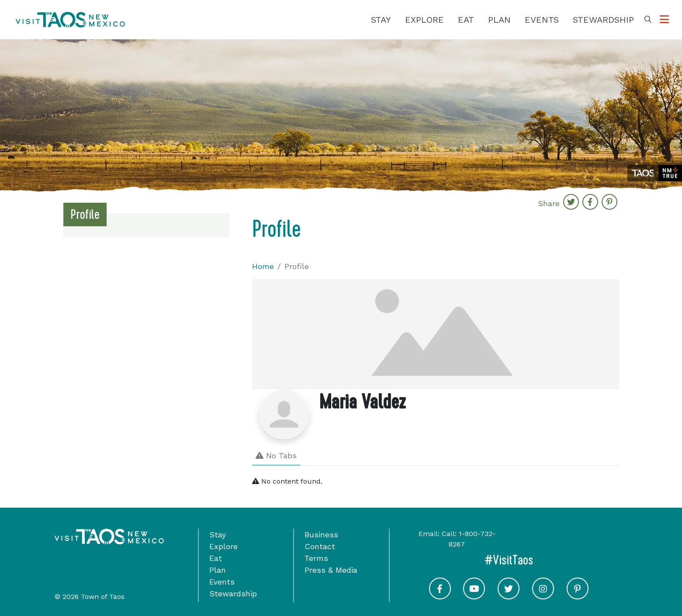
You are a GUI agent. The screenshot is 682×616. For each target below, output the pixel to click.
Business (321, 535)
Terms (316, 558)
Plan (499, 20)
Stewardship (603, 20)
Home (263, 266)
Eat (466, 20)
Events (542, 20)
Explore (424, 20)
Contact (320, 546)
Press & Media (331, 570)
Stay (381, 20)
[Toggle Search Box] (648, 20)
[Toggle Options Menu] (664, 20)
